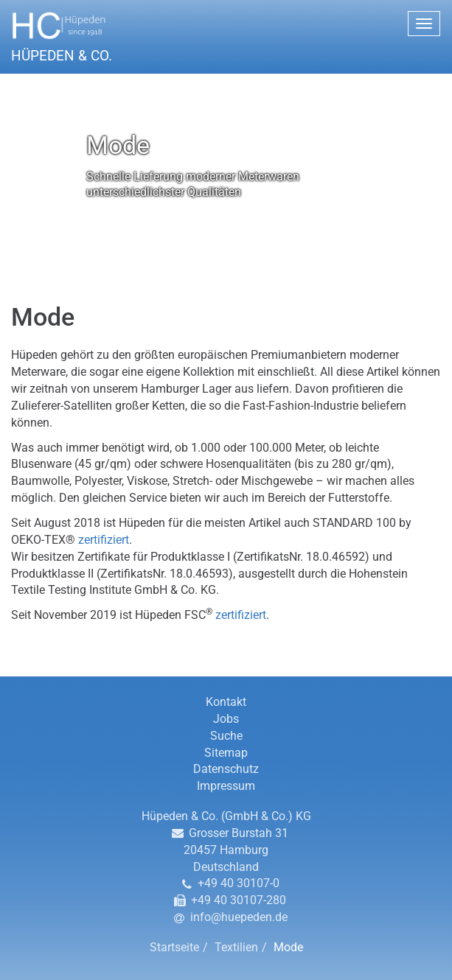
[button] (226, 36)
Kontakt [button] (226, 702)
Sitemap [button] (226, 753)
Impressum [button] (226, 786)
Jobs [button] (226, 719)
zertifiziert (104, 540)
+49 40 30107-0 (239, 883)
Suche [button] (226, 736)
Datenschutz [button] (226, 769)
